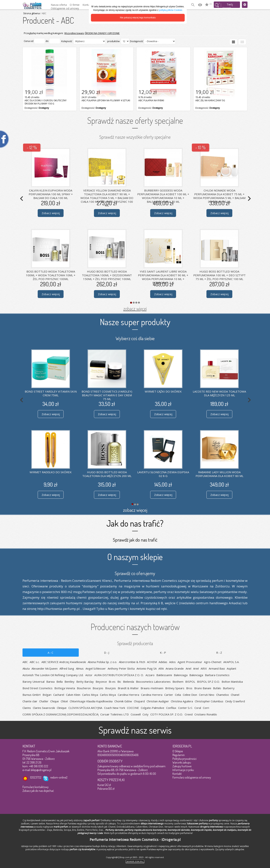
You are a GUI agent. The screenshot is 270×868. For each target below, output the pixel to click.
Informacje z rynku (183, 770)
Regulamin (179, 755)
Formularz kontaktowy (36, 787)
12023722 (36, 777)
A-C (51, 653)
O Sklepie (178, 751)
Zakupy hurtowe (182, 766)
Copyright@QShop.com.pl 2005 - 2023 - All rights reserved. (135, 857)
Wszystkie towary (74, 33)
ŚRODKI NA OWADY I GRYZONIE (102, 33)
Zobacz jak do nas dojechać (38, 791)
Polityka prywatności (184, 759)
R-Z (219, 653)
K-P (163, 653)
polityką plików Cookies (171, 10)
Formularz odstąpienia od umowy (192, 777)
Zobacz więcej (51, 213)
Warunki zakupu (182, 762)
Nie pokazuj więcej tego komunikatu (138, 18)
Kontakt (177, 774)
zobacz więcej (135, 308)
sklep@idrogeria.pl (41, 770)
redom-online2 (59, 777)
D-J (107, 653)
